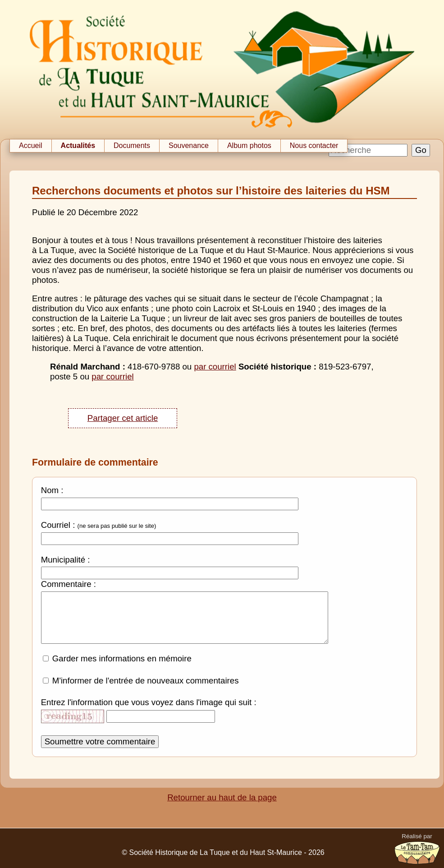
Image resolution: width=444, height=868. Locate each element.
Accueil (31, 145)
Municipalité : (66, 560)
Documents (132, 145)
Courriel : (58, 525)
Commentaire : (69, 584)
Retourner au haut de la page (222, 804)
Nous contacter (314, 145)
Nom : (52, 490)
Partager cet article (123, 418)
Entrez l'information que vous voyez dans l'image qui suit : (149, 709)
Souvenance (189, 145)
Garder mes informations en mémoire (122, 665)
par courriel (215, 367)
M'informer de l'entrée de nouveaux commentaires (146, 687)
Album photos (249, 145)
